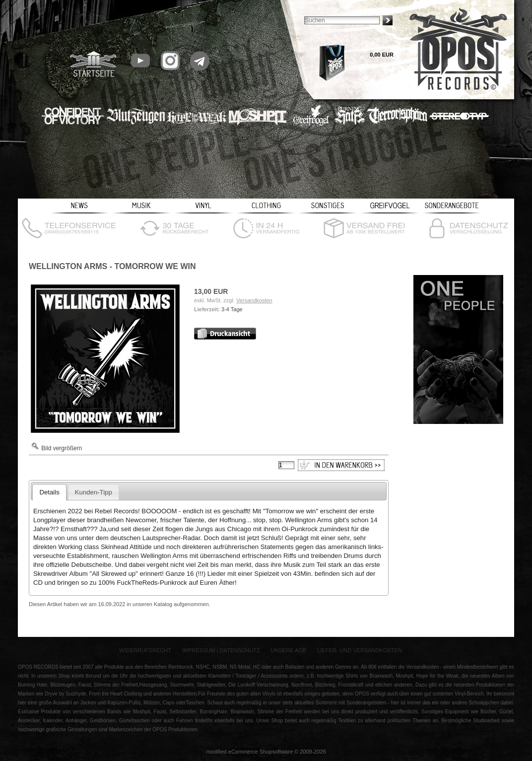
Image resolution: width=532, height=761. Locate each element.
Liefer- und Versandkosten (360, 650)
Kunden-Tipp (94, 492)
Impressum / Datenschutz (221, 650)
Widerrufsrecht (145, 650)
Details (49, 492)
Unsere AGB (289, 650)
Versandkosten (254, 300)
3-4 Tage (232, 309)
